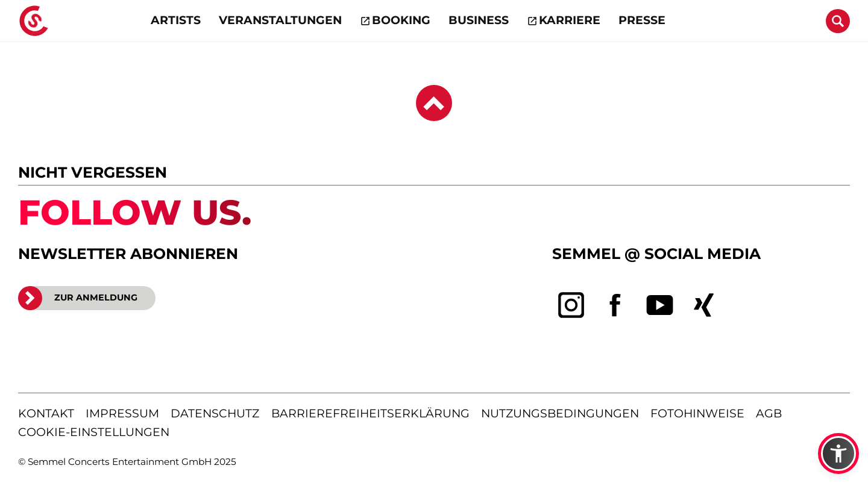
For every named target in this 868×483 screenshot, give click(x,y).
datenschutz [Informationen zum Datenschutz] (215, 413)
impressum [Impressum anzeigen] (122, 413)
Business (479, 20)
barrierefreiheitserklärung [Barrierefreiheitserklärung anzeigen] (370, 413)
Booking (401, 20)
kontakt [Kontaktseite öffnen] (46, 413)
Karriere (570, 20)
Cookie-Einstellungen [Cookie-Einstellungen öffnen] (94, 432)
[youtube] (660, 305)
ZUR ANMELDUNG (78, 298)
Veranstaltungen (280, 20)
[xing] (704, 305)
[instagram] (571, 305)
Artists (176, 20)
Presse (642, 20)
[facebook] (615, 305)
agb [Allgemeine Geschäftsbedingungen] (769, 413)
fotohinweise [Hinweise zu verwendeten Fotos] (697, 413)
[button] (838, 453)
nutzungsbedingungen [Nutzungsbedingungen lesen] (560, 413)
